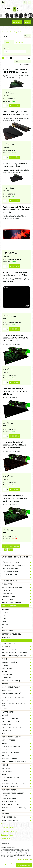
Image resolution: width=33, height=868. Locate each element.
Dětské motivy (7, 631)
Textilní (5, 612)
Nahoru (5, 546)
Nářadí (17, 743)
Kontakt (4, 824)
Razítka (17, 701)
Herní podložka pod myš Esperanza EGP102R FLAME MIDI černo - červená (15, 445)
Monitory (17, 814)
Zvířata (5, 618)
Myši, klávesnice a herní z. (17, 603)
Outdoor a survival (17, 790)
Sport (4, 622)
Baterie (17, 781)
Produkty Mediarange (11, 753)
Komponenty (17, 768)
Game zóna (17, 715)
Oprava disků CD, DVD (9, 839)
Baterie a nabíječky (17, 662)
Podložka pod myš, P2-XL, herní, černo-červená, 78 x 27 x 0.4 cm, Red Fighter (16, 210)
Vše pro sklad (17, 771)
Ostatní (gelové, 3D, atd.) (11, 634)
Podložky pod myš (17, 606)
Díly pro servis (17, 712)
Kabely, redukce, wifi (17, 575)
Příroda (5, 625)
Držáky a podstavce (17, 650)
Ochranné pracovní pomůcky (17, 784)
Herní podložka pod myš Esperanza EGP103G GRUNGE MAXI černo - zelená (15, 498)
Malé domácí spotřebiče (17, 721)
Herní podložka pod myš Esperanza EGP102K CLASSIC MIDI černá (15, 391)
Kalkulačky (17, 678)
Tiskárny (17, 665)
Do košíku (14, 106)
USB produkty (17, 600)
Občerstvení (17, 668)
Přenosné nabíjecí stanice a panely (17, 794)
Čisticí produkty (17, 597)
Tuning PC (17, 659)
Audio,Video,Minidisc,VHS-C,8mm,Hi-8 (17, 558)
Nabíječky (17, 774)
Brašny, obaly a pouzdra (17, 728)
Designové (6, 637)
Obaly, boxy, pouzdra (17, 569)
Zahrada (17, 749)
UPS (17, 811)
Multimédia (17, 647)
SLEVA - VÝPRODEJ (8, 740)
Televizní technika (17, 817)
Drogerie (17, 756)
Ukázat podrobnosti (7, 864)
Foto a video (17, 731)
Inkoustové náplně (17, 581)
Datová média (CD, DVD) (17, 805)
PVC (3, 615)
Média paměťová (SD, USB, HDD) (17, 565)
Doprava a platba (7, 835)
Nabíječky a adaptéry (17, 787)
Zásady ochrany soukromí (25, 859)
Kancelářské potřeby (17, 572)
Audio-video (17, 690)
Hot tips (17, 684)
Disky (17, 734)
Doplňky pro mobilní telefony (17, 762)
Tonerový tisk (17, 584)
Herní (4, 640)
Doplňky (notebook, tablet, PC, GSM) (17, 705)
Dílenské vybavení (17, 802)
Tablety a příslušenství (17, 693)
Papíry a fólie (17, 593)
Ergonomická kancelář (17, 746)
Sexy (4, 628)
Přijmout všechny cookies (24, 865)
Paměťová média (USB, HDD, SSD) (17, 808)
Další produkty (15, 546)
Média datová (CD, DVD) (17, 562)
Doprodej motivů (9, 643)
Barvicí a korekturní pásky (17, 587)
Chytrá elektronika (17, 718)
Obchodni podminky (8, 828)
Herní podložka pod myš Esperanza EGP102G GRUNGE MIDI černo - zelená (15, 338)
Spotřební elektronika (17, 687)
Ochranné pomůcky (17, 759)
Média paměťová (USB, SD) (17, 737)
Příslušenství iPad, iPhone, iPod (14, 653)
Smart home (17, 725)
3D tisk (17, 709)
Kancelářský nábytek (17, 778)
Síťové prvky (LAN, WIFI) (17, 681)
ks (6, 106)
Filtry (17, 578)
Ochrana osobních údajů (9, 831)
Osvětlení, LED (17, 675)
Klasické (5, 609)
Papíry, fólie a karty (17, 798)
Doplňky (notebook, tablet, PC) (17, 656)
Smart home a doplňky (17, 820)
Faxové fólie (17, 590)
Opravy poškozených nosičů (13, 697)
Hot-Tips (17, 672)
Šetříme (17, 765)
